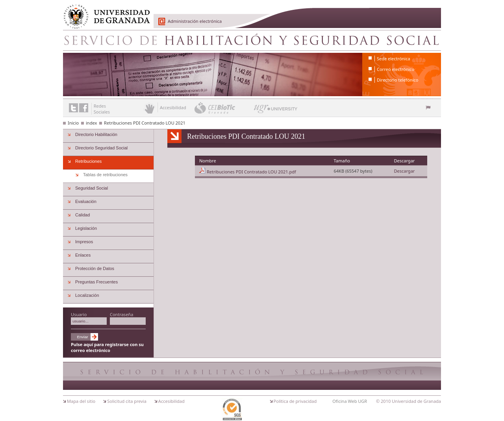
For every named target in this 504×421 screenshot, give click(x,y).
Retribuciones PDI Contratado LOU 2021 (145, 123)
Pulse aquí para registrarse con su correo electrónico (107, 347)
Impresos (84, 242)
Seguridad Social (92, 188)
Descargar (404, 171)
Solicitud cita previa (127, 401)
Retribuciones (88, 161)
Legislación (86, 228)
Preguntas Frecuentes (96, 282)
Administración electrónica (195, 21)
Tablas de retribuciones (105, 175)
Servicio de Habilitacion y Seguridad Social (252, 40)
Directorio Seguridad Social (101, 148)
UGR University (276, 111)
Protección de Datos (95, 268)
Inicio (73, 123)
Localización (87, 295)
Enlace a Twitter (73, 108)
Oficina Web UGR (350, 401)
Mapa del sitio (81, 401)
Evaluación (86, 201)
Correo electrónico (396, 69)
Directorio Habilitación (96, 134)
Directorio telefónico (397, 80)
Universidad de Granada (104, 12)
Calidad (82, 215)
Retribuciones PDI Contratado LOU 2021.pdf (251, 172)
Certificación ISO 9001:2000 (232, 410)
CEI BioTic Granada (223, 108)
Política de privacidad (295, 401)
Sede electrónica (394, 59)
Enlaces (83, 255)
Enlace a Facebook (84, 108)
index (91, 123)
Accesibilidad (171, 401)
